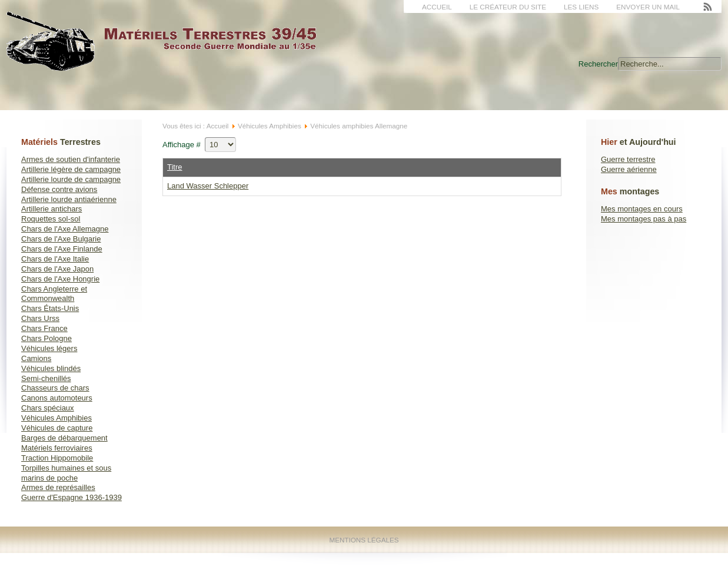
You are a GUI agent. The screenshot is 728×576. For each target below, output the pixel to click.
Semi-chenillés (46, 378)
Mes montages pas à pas (644, 219)
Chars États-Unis (50, 308)
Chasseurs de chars (55, 388)
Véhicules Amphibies (56, 418)
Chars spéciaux (48, 408)
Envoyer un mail (648, 7)
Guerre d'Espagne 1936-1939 (72, 497)
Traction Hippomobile (57, 458)
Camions (36, 358)
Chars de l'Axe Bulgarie (61, 239)
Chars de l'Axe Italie (55, 259)
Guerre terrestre (628, 159)
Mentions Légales (364, 540)
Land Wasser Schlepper (208, 186)
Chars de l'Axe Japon (57, 269)
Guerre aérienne (629, 169)
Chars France (44, 328)
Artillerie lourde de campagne (71, 179)
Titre (175, 167)
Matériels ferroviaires (57, 448)
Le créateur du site (508, 7)
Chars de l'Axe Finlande (62, 249)
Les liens (581, 7)
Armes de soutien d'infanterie (71, 159)
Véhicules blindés (51, 368)
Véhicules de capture (57, 428)
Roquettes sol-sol (51, 219)
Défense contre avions (59, 189)
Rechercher (598, 64)
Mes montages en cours (642, 209)
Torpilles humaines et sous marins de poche (66, 473)
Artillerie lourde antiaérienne (69, 199)
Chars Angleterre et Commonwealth (54, 294)
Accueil (437, 7)
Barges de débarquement (64, 438)
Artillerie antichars (51, 209)
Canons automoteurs (57, 398)
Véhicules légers (49, 348)
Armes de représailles (58, 487)
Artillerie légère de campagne (71, 169)
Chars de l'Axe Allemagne (65, 229)
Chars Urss (40, 318)
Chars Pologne (46, 338)
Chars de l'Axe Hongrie (60, 279)
